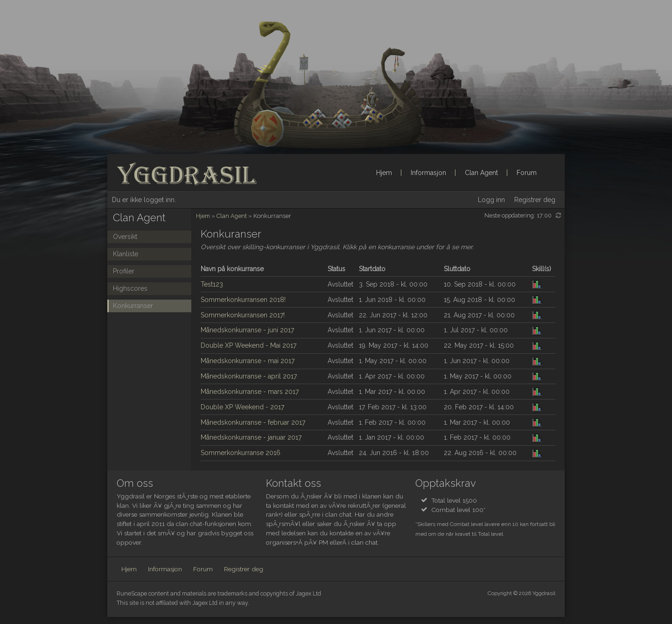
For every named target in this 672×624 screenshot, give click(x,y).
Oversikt (125, 237)
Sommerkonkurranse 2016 (241, 453)
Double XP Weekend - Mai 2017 (248, 345)
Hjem (384, 173)
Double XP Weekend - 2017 (242, 407)
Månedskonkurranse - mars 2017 (250, 392)
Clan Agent (481, 173)
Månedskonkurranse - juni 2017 (247, 330)
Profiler (124, 271)
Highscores (130, 288)
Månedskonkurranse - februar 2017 (253, 422)
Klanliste (126, 254)
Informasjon (428, 173)
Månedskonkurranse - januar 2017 (251, 437)
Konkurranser (133, 306)
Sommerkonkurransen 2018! (243, 300)
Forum (527, 173)
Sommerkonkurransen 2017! (243, 315)
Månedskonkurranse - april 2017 (249, 376)
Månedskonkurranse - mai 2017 (248, 361)
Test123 (212, 284)
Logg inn (491, 200)
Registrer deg (535, 200)
